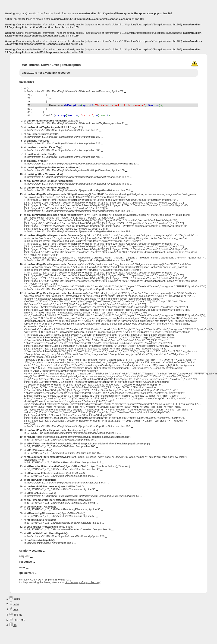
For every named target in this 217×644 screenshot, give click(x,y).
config (15, 608)
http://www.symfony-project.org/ (83, 591)
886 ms (16, 624)
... (125, 91)
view (14, 613)
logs (14, 618)
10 (13, 634)
